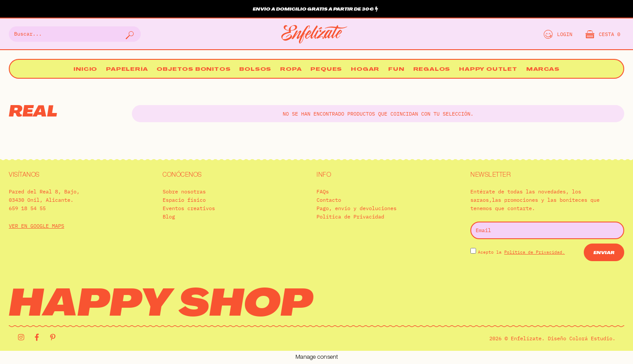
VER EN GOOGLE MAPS (36, 226)
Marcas (543, 70)
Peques (326, 70)
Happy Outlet (488, 70)
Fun (396, 70)
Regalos (432, 70)
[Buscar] (129, 34)
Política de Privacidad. (535, 252)
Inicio (85, 70)
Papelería (127, 70)
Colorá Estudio (591, 338)
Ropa (291, 70)
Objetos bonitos (193, 70)
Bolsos (255, 70)
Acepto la (521, 252)
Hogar (365, 70)
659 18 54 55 (27, 208)
